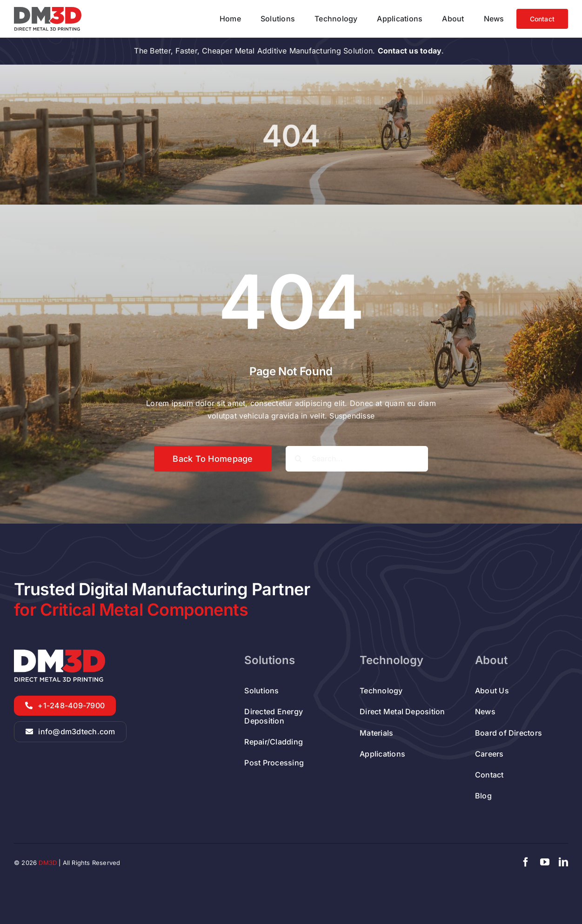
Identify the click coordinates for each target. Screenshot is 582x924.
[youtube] (545, 862)
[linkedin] (563, 862)
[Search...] (357, 459)
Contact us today (410, 51)
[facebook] (526, 862)
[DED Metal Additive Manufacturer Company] (48, 11)
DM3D (48, 863)
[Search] (298, 459)
